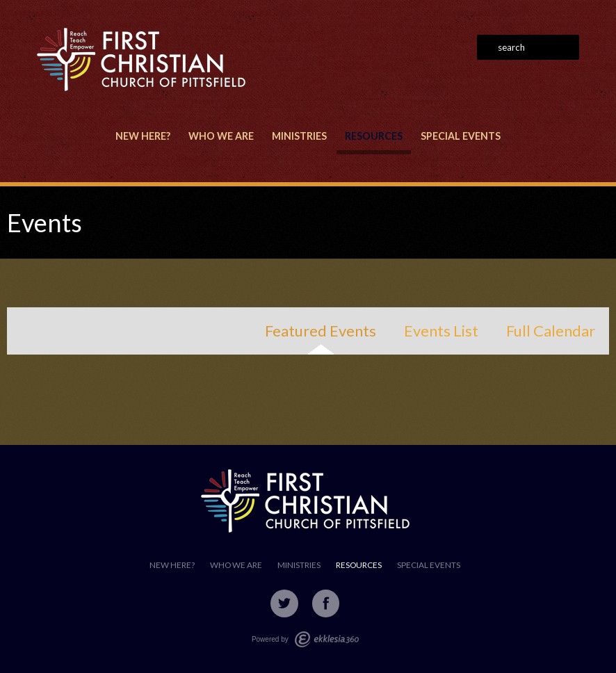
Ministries (299, 136)
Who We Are (221, 136)
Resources (374, 136)
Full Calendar (551, 331)
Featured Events (321, 331)
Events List (441, 331)
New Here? (143, 136)
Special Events (461, 136)
